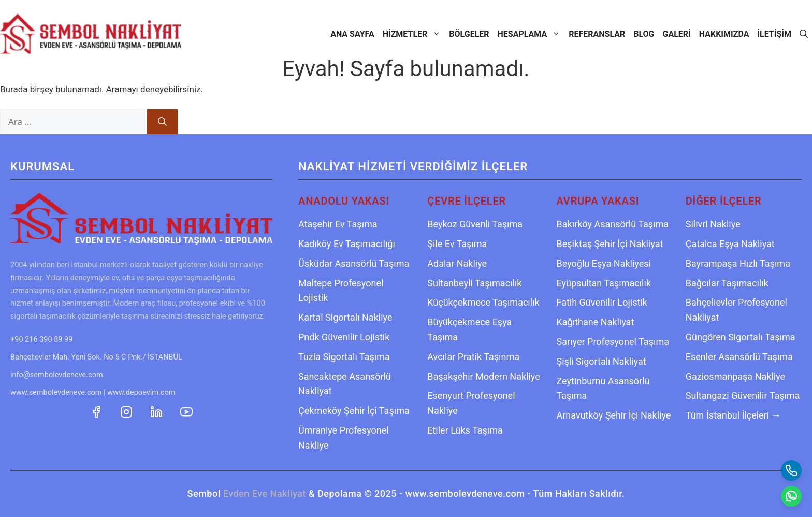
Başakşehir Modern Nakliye (484, 376)
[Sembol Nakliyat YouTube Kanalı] (186, 411)
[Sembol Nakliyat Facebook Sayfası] (97, 411)
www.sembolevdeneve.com (56, 392)
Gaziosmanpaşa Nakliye (735, 376)
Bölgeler (469, 34)
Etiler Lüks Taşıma (465, 430)
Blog (644, 34)
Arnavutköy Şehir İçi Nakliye (614, 415)
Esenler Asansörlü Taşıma (739, 357)
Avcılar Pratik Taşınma (473, 357)
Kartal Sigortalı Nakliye (345, 317)
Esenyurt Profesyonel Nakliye (471, 403)
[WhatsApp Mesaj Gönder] (791, 496)
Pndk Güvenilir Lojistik (344, 337)
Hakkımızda (724, 34)
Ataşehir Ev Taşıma (338, 224)
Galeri (677, 34)
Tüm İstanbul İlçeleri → (733, 415)
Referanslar (597, 34)
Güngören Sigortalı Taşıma (741, 337)
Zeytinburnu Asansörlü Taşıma (603, 389)
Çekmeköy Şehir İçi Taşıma (354, 411)
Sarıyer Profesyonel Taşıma (613, 342)
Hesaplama (531, 34)
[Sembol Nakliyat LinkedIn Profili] (157, 411)
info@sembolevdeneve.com (57, 375)
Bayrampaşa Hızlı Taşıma (738, 263)
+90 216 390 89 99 (41, 340)
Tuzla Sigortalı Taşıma (344, 357)
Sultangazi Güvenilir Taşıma (743, 396)
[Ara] (162, 122)
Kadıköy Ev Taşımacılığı (347, 244)
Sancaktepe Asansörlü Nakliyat (345, 384)
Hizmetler (414, 34)
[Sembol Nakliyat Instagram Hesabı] (127, 411)
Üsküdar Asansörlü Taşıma (354, 263)
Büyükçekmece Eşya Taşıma (469, 329)
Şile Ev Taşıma (457, 244)
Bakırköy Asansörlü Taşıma (613, 224)
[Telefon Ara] (791, 470)
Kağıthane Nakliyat (596, 322)
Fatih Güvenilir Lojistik (602, 302)
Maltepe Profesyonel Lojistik (341, 291)
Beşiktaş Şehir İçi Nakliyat (610, 244)
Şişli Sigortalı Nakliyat (601, 361)
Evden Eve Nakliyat (265, 493)
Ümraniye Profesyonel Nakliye (344, 438)
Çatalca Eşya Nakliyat (730, 244)
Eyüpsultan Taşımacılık (604, 283)
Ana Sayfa (352, 34)
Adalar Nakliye (457, 263)
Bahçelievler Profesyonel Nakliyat (736, 310)
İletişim (774, 34)
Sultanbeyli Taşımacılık (474, 283)
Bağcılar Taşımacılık (727, 283)
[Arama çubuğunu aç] (804, 34)
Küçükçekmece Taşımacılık (483, 302)
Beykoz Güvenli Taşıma (475, 224)
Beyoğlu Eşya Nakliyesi (604, 263)
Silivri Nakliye (713, 224)
